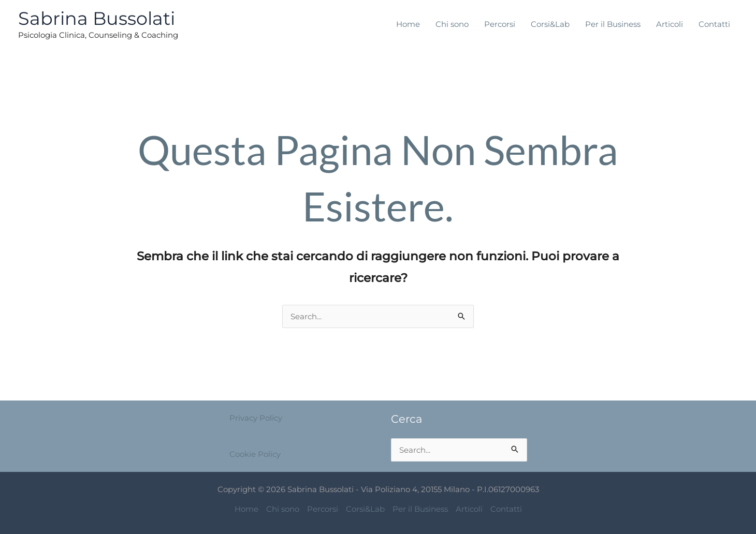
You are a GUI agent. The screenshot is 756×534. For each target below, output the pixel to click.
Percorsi (500, 24)
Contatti (714, 24)
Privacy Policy (256, 418)
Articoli (670, 24)
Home (408, 24)
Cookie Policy (255, 454)
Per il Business (613, 24)
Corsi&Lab (550, 24)
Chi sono (452, 24)
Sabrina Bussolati (97, 18)
